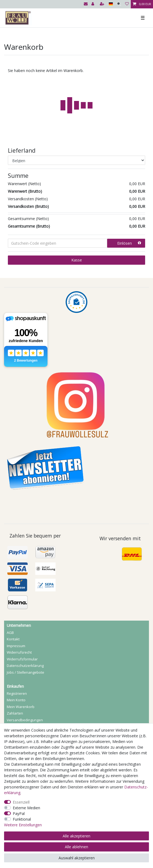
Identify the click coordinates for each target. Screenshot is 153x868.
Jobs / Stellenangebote (25, 672)
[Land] (111, 4)
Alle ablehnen (76, 847)
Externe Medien (26, 808)
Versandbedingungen (25, 720)
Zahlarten (15, 713)
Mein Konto (16, 700)
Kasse (77, 260)
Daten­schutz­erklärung (25, 666)
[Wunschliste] (127, 4)
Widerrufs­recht (19, 652)
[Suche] (119, 4)
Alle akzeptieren (76, 836)
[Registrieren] (103, 4)
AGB (10, 633)
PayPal (19, 813)
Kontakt (13, 639)
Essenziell (21, 802)
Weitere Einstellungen (23, 825)
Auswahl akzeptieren (77, 858)
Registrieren (17, 693)
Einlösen (129, 243)
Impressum (16, 646)
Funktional (22, 819)
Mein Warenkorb (21, 707)
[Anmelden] (93, 4)
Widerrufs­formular (22, 659)
